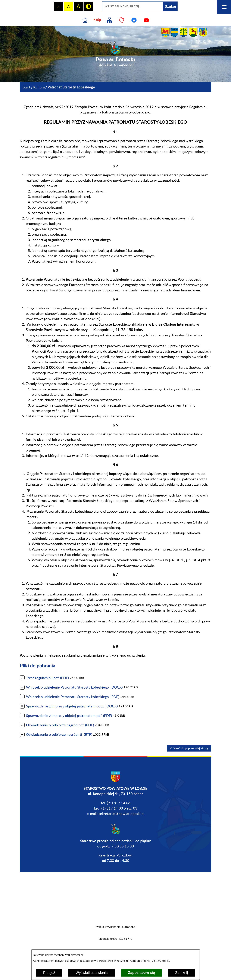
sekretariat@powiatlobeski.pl (121, 814)
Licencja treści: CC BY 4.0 (115, 938)
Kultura (39, 87)
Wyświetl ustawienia (92, 973)
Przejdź (49, 973)
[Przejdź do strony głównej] (85, 20)
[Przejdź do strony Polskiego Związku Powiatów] (122, 20)
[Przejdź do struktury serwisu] (109, 20)
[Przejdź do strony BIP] (97, 20)
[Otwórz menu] (224, 7)
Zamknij (182, 973)
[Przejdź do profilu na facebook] (134, 20)
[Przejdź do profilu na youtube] (146, 20)
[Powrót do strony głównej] (27, 87)
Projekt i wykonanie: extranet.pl (115, 927)
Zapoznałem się (142, 973)
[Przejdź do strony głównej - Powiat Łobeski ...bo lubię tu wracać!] (115, 54)
